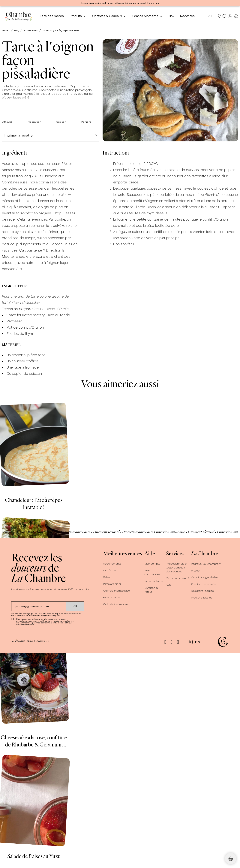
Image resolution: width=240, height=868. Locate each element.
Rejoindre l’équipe (202, 591)
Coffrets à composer (116, 604)
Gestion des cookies (204, 584)
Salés (106, 577)
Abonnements (112, 564)
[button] (231, 859)
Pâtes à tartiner (112, 584)
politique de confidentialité (65, 614)
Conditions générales (204, 577)
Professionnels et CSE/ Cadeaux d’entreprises (177, 568)
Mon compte (152, 564)
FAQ (169, 585)
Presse (195, 571)
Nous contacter (154, 581)
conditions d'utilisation (26, 615)
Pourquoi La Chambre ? (206, 564)
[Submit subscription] (75, 606)
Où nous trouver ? (177, 578)
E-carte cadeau (113, 597)
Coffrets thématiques (116, 591)
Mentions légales (202, 598)
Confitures (110, 570)
